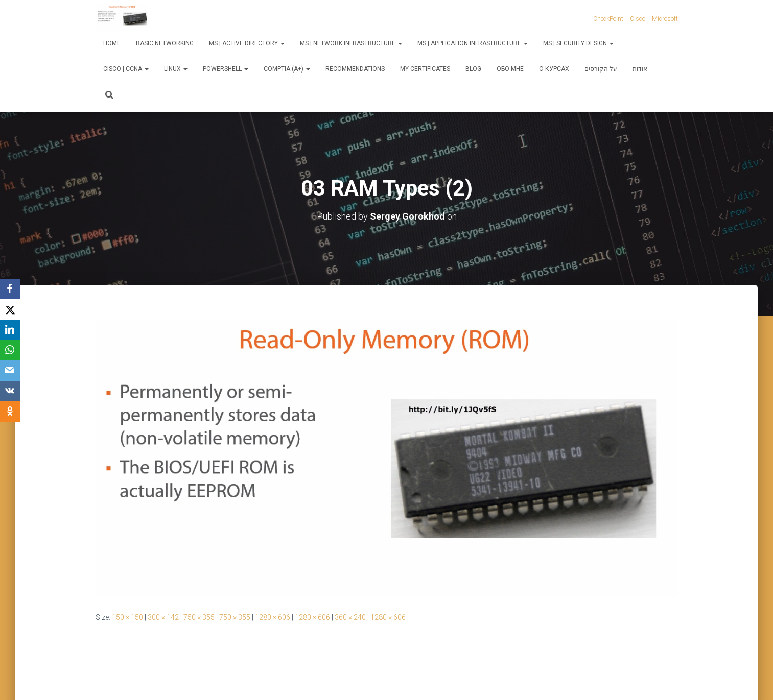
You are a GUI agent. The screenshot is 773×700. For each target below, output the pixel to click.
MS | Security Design (578, 43)
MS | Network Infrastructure (351, 43)
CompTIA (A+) (287, 69)
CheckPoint (608, 19)
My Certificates (425, 69)
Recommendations (355, 69)
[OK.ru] (10, 412)
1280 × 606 (273, 617)
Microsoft (665, 19)
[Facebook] (10, 289)
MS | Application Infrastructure (473, 43)
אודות (640, 69)
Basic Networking (165, 43)
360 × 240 (350, 617)
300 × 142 (163, 617)
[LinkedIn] (10, 330)
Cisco (638, 19)
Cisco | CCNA (126, 69)
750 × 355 (199, 617)
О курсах (554, 69)
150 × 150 (127, 617)
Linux (176, 69)
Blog (473, 69)
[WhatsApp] (10, 350)
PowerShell (226, 69)
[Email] (10, 371)
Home (112, 43)
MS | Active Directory (247, 43)
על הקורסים (601, 69)
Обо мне (510, 69)
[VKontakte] (10, 391)
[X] (10, 309)
